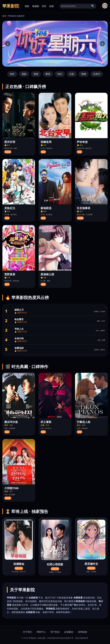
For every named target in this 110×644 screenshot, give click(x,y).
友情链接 (82, 632)
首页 (4, 16)
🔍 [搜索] (93, 6)
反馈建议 (69, 632)
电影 (27, 6)
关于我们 (27, 632)
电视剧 (36, 6)
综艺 (44, 6)
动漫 (51, 6)
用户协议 (55, 632)
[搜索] (76, 6)
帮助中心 (41, 632)
